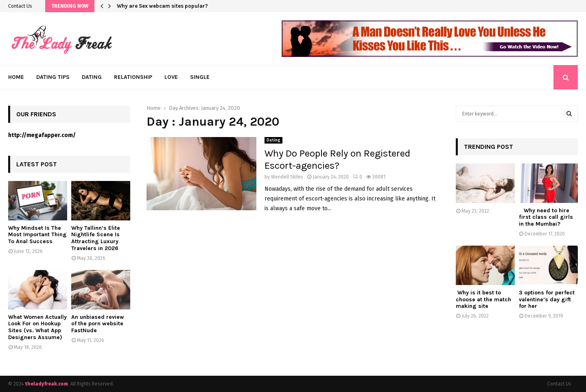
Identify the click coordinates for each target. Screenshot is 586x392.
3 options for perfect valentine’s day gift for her (547, 299)
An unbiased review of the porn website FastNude (98, 324)
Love (171, 77)
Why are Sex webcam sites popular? (162, 6)
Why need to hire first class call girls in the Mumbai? (546, 217)
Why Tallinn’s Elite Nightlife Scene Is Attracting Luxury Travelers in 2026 (96, 238)
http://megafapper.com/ (42, 135)
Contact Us (20, 6)
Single (200, 77)
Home (16, 77)
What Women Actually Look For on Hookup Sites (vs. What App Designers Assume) (37, 327)
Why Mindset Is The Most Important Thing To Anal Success (37, 235)
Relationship (133, 77)
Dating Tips (53, 77)
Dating (92, 77)
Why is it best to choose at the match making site (483, 299)
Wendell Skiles (287, 177)
